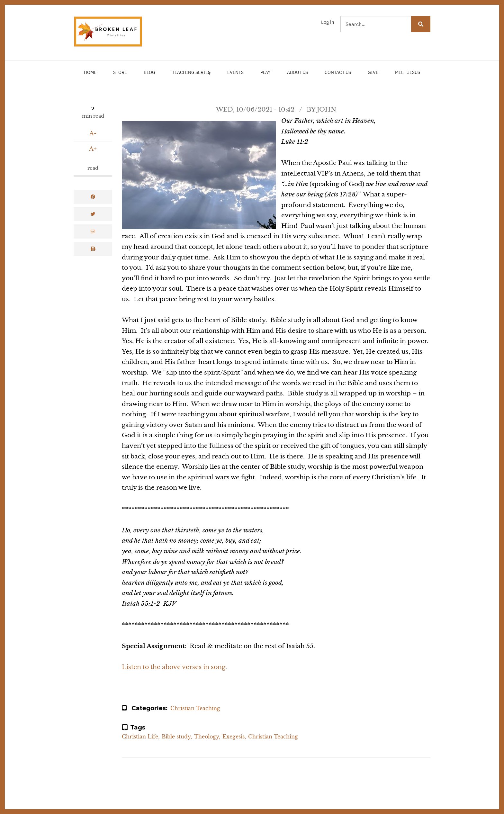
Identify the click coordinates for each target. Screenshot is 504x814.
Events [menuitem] (235, 72)
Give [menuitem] (373, 72)
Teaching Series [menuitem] (191, 75)
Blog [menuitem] (149, 72)
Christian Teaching (195, 708)
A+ (93, 149)
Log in (328, 22)
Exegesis (234, 737)
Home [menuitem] (90, 72)
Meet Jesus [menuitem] (408, 72)
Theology (207, 737)
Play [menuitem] (265, 72)
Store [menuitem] (120, 72)
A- (93, 133)
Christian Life (140, 737)
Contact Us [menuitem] (338, 72)
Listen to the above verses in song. (174, 667)
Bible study (176, 737)
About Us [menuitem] (297, 72)
